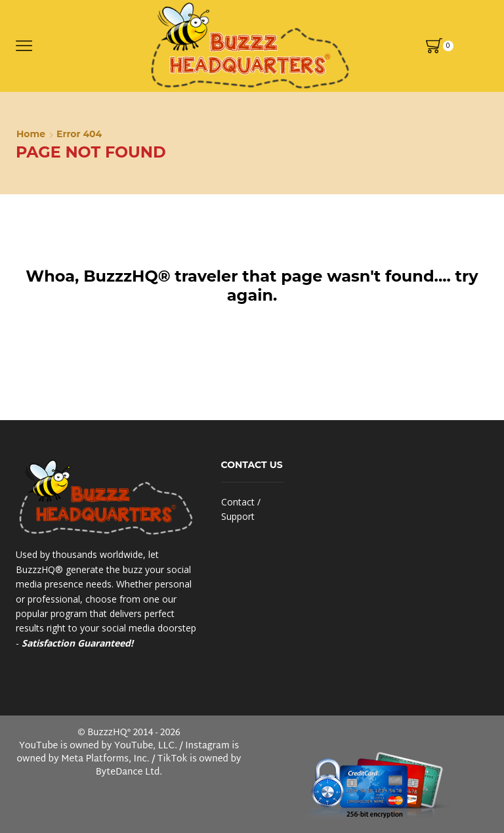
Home (31, 134)
